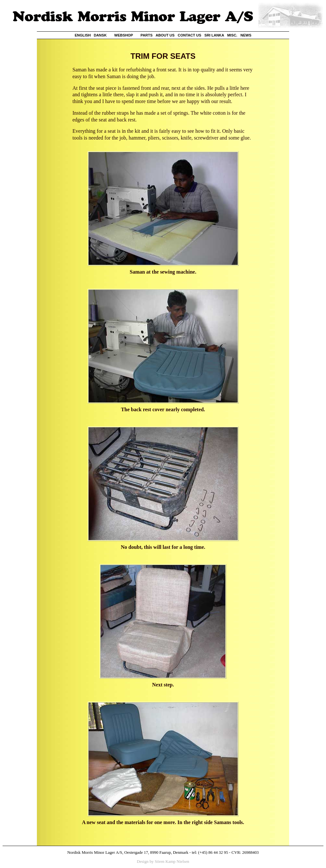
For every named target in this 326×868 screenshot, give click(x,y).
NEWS (246, 35)
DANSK (100, 35)
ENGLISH (83, 35)
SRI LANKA (214, 35)
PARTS (147, 35)
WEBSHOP (124, 35)
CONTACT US (190, 35)
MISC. (232, 35)
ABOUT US (165, 35)
